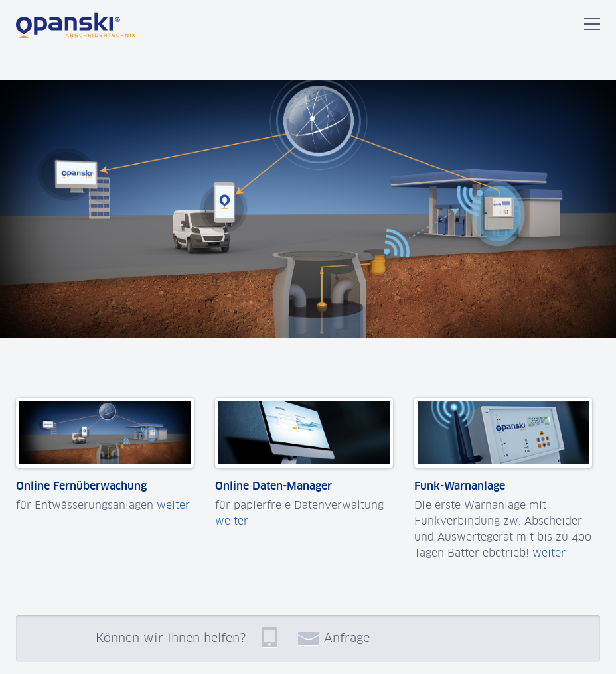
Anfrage (334, 638)
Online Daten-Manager (273, 486)
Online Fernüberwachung (81, 486)
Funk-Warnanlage (460, 486)
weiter (173, 505)
